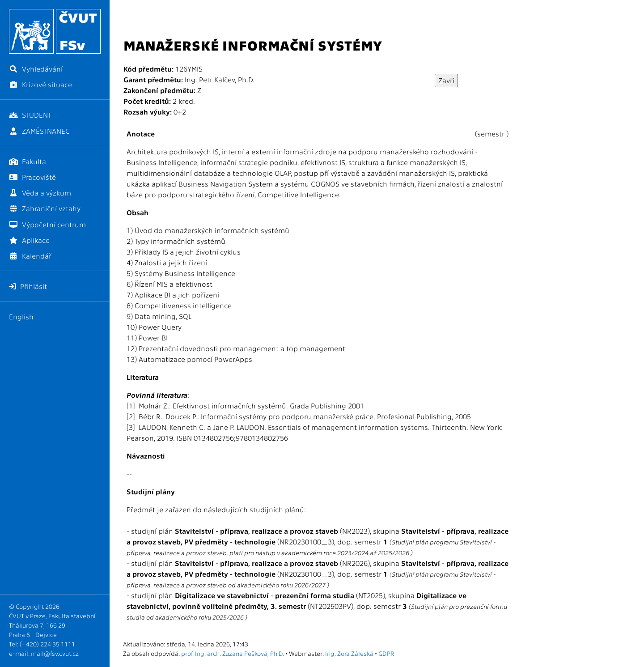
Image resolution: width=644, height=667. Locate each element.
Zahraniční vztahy (45, 208)
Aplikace (29, 240)
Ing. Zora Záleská (349, 653)
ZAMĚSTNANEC (39, 131)
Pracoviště (32, 177)
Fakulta (28, 161)
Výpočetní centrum (47, 224)
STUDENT (30, 115)
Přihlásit (28, 286)
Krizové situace (40, 84)
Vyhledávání (36, 69)
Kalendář (30, 256)
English (21, 317)
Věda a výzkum (40, 193)
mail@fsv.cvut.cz (55, 653)
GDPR (386, 653)
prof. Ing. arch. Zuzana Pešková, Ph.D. (233, 653)
